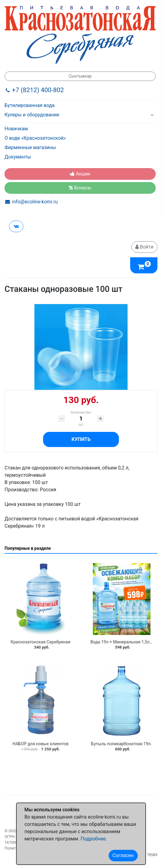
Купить (81, 439)
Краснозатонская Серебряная (40, 642)
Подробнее (93, 839)
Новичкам (16, 129)
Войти (144, 247)
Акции (80, 174)
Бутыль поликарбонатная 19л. (122, 744)
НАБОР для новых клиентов (40, 744)
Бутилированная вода (30, 105)
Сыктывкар (80, 76)
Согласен (123, 855)
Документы (18, 157)
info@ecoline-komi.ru (35, 202)
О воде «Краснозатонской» (35, 138)
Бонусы (80, 188)
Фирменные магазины (30, 147)
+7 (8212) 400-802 (38, 90)
